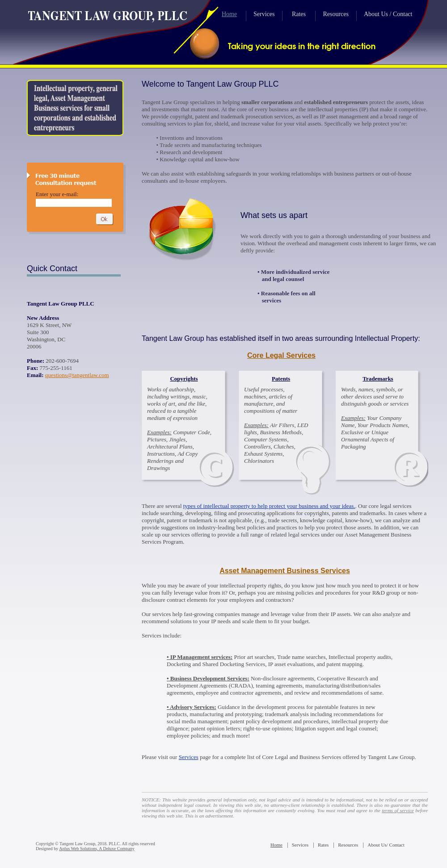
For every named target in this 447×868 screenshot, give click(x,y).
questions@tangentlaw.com (77, 375)
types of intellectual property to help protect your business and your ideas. (269, 506)
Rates (299, 14)
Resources (336, 14)
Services (264, 14)
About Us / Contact (388, 14)
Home (229, 14)
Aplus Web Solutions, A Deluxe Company (97, 849)
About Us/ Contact (386, 845)
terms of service (398, 810)
